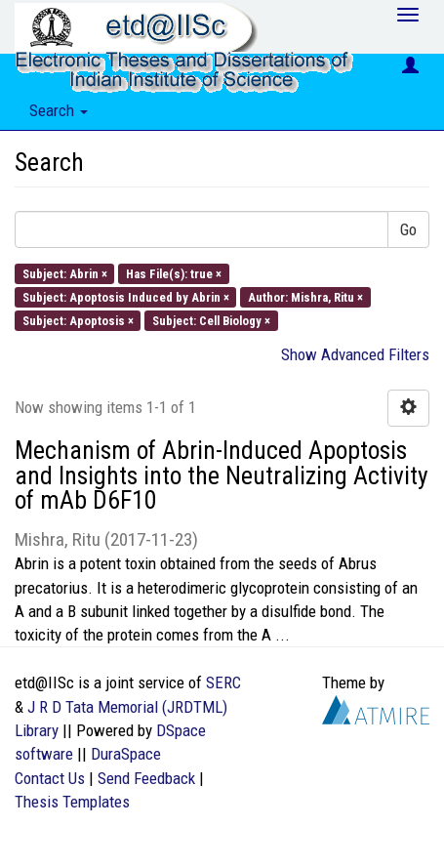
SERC (223, 682)
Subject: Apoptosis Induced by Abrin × (126, 296)
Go (408, 229)
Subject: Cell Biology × (211, 321)
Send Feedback (146, 778)
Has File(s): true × (174, 273)
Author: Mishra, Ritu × (305, 296)
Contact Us (50, 778)
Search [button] (59, 110)
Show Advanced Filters (355, 354)
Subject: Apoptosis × (78, 321)
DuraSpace (126, 754)
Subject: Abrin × (65, 273)
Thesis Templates (72, 802)
